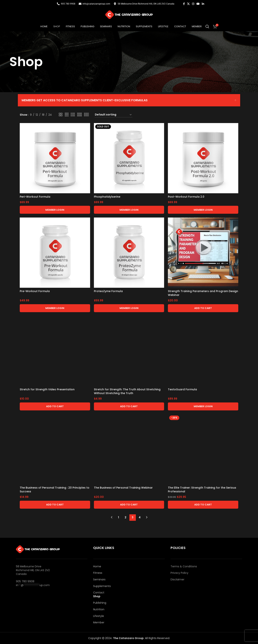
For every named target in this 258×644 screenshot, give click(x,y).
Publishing (100, 603)
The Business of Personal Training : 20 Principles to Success (55, 490)
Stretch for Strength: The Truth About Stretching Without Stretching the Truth (127, 391)
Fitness (98, 573)
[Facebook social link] (184, 4)
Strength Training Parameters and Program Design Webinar (203, 293)
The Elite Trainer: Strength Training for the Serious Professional (202, 490)
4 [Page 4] (140, 517)
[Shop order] (113, 115)
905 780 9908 (25, 581)
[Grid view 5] (79, 115)
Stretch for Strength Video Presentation (47, 389)
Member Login (55, 210)
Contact (99, 593)
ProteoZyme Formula (108, 291)
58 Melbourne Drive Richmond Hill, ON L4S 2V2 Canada (33, 570)
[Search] (207, 27)
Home (97, 566)
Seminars (99, 580)
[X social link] (188, 4)
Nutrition (99, 609)
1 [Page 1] (118, 517)
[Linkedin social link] (203, 4)
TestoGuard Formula (182, 389)
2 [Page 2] (125, 517)
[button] (203, 308)
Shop (97, 596)
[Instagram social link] (193, 4)
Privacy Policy (179, 573)
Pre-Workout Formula (35, 291)
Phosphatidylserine (107, 197)
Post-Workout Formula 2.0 (186, 197)
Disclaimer (177, 580)
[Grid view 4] (73, 115)
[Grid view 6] (86, 115)
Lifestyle (99, 616)
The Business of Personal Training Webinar (123, 488)
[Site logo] (129, 14)
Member (99, 623)
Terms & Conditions (184, 566)
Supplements (102, 586)
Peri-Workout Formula (35, 197)
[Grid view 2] (61, 115)
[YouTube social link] (198, 4)
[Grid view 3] (67, 115)
